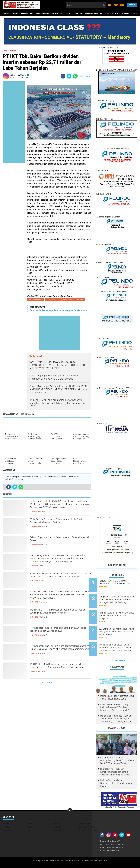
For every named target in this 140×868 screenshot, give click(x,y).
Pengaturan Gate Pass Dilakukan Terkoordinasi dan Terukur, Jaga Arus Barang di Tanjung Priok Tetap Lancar (117, 707)
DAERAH (6, 812)
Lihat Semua (47, 683)
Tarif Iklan (125, 833)
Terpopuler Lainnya (117, 649)
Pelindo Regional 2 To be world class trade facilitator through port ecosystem (119, 611)
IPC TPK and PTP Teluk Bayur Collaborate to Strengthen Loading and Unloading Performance (59, 615)
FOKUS (56, 812)
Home (6, 13)
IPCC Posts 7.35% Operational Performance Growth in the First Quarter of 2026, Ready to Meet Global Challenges (59, 670)
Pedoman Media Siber (110, 833)
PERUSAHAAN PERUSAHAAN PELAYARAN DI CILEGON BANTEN (120, 584)
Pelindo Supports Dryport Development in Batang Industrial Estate (60, 541)
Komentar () (85, 76)
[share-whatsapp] (75, 76)
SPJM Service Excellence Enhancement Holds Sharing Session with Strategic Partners (60, 525)
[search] (86, 5)
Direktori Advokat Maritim (111, 841)
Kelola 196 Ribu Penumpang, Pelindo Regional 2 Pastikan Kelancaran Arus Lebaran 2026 (115, 696)
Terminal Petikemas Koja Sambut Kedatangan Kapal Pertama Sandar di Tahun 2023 (59, 311)
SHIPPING (125, 13)
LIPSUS (68, 13)
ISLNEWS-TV (57, 13)
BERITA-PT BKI (27, 13)
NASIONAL (69, 300)
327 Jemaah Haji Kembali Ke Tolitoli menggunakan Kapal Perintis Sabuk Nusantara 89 (120, 625)
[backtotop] (70, 800)
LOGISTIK (78, 13)
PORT (107, 13)
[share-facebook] (63, 76)
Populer (132, 5)
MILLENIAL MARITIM (93, 13)
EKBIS (31, 812)
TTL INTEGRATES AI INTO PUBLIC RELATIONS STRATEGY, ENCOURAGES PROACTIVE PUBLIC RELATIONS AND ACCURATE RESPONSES (60, 597)
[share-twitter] (69, 76)
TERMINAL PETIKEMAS (88, 819)
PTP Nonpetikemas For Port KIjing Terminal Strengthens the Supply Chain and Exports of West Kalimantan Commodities (59, 652)
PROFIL (115, 13)
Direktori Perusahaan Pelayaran (114, 837)
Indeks (15, 13)
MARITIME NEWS (54, 300)
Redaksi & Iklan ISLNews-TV (112, 830)
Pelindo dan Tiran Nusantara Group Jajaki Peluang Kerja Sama (117, 686)
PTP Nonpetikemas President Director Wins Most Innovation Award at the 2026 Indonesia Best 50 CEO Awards (59, 579)
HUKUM (6, 816)
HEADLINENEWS (43, 13)
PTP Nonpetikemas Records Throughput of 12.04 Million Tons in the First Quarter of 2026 (60, 634)
